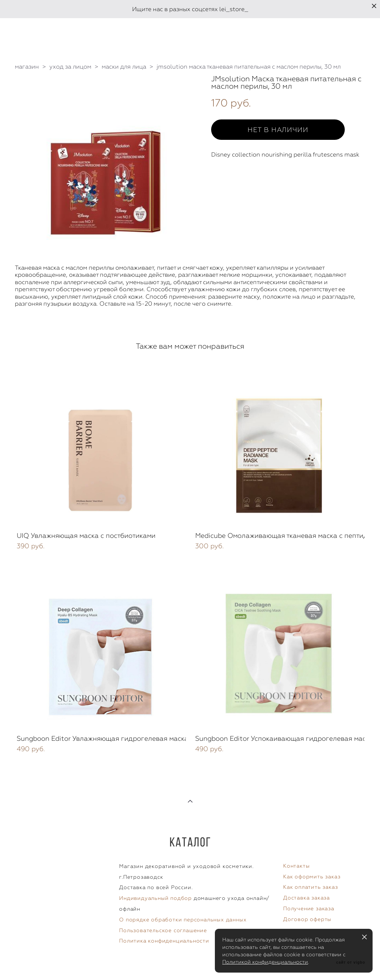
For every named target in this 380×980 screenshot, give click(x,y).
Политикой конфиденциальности (265, 962)
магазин (27, 67)
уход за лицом (70, 67)
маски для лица (124, 67)
